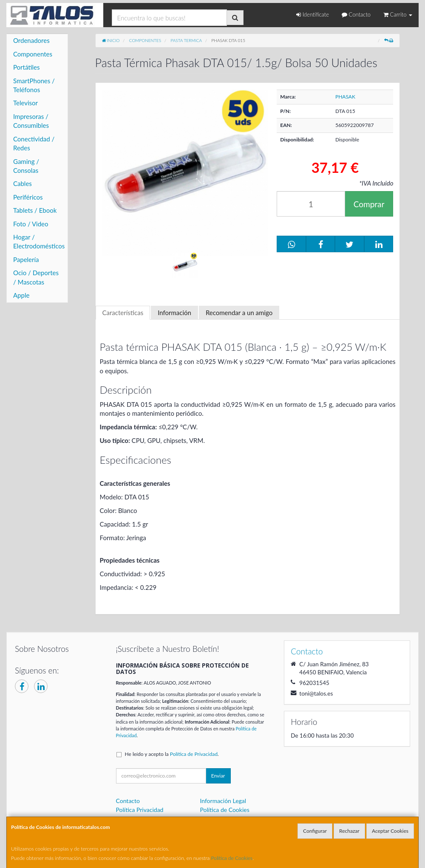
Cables (23, 183)
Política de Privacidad (194, 754)
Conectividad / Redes (34, 143)
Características (123, 313)
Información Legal (223, 801)
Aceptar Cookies (390, 831)
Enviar (218, 776)
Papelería (26, 259)
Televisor (25, 103)
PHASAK (345, 97)
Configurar (315, 831)
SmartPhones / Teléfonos (34, 85)
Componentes (33, 54)
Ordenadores (31, 40)
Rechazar (349, 831)
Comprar (369, 204)
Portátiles (27, 67)
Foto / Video (31, 224)
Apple (21, 295)
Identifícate (313, 14)
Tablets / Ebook (35, 210)
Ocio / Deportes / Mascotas (36, 277)
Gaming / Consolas (26, 166)
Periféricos (28, 197)
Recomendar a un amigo (239, 313)
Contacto (356, 14)
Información (174, 313)
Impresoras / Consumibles (31, 121)
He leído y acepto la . (172, 754)
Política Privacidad (140, 810)
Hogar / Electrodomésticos (39, 241)
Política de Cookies (232, 858)
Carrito (398, 14)
